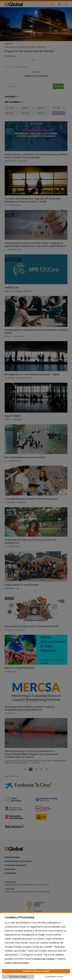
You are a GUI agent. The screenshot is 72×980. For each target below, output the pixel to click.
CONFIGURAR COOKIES (54, 977)
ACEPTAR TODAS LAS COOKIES (36, 971)
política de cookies (44, 959)
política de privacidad (17, 963)
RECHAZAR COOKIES (18, 977)
